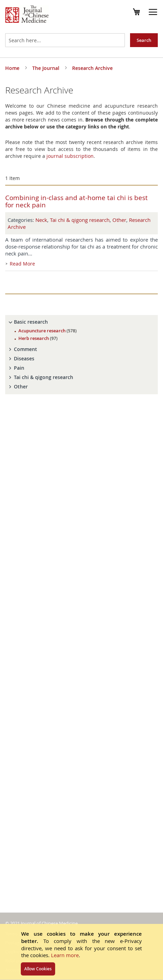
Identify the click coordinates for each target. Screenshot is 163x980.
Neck (41, 220)
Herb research (38, 338)
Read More (22, 264)
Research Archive (92, 68)
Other (119, 220)
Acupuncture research (48, 331)
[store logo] (27, 15)
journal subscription (70, 156)
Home (13, 68)
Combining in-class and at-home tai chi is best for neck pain (76, 201)
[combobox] (65, 40)
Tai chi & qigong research (80, 220)
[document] (81, 952)
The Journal (46, 68)
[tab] (81, 322)
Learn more (65, 955)
